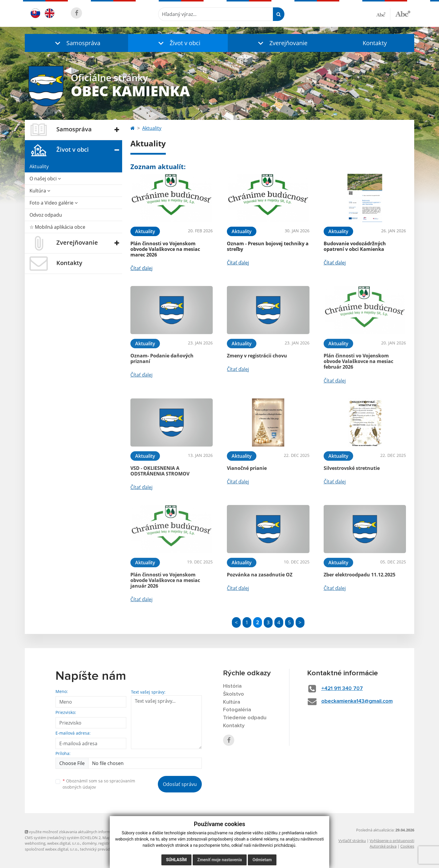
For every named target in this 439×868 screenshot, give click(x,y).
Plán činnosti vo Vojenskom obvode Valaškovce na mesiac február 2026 (358, 361)
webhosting (35, 843)
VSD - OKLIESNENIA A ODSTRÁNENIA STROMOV (160, 471)
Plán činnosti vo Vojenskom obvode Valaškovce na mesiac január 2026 (165, 580)
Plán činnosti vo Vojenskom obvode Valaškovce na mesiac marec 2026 (165, 249)
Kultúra (40, 191)
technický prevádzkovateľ (102, 849)
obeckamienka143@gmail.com (357, 701)
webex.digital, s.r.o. (64, 843)
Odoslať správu (180, 784)
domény (89, 843)
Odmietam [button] (262, 860)
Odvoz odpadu (46, 215)
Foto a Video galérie (54, 203)
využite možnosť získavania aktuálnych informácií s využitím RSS (83, 832)
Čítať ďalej (141, 268)
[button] (76, 43)
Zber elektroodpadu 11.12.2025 (359, 575)
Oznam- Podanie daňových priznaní (162, 358)
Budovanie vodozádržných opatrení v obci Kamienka (355, 246)
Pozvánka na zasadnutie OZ (260, 575)
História (232, 686)
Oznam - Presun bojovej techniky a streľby (268, 246)
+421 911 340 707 (342, 689)
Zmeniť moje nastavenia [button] (220, 860)
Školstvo (234, 694)
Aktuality (39, 166)
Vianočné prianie (247, 468)
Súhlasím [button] (176, 860)
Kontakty (375, 43)
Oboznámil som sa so (99, 784)
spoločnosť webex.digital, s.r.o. (51, 849)
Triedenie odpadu (245, 718)
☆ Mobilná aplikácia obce (57, 227)
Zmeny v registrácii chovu (257, 356)
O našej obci (45, 179)
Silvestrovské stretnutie (352, 468)
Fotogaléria (237, 710)
